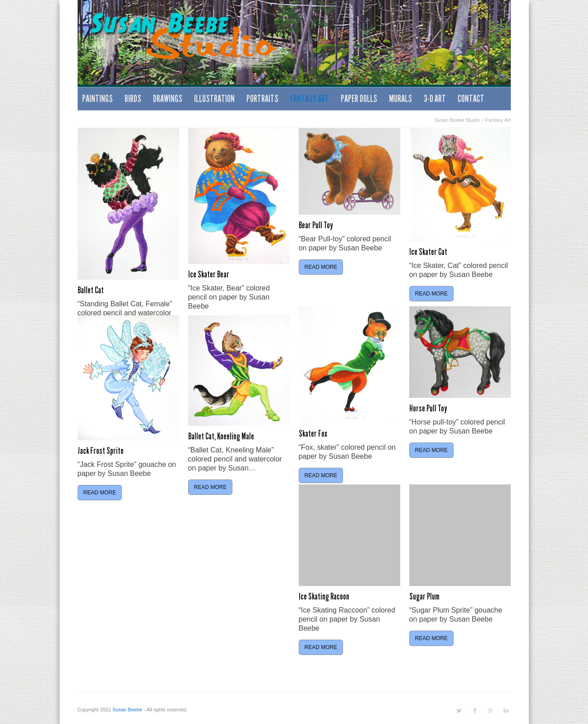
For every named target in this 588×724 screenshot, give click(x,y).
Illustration (214, 99)
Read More (321, 267)
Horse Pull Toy (428, 408)
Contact (471, 99)
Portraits (262, 99)
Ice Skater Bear (209, 274)
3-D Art (435, 99)
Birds (133, 99)
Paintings (97, 99)
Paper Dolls (359, 99)
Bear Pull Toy (316, 225)
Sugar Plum (424, 596)
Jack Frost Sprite (101, 451)
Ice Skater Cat (428, 252)
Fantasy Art (310, 99)
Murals (400, 99)
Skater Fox (313, 433)
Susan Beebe (127, 710)
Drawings (168, 99)
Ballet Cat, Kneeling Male (221, 436)
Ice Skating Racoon (324, 596)
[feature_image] (128, 204)
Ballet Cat (91, 290)
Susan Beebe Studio (457, 120)
